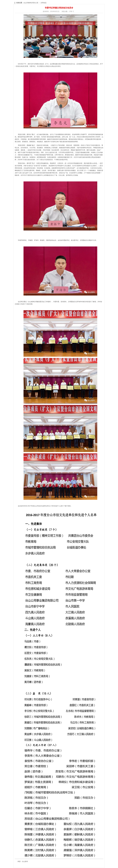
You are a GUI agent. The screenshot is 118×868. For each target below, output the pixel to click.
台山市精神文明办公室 (31, 3)
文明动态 (44, 3)
